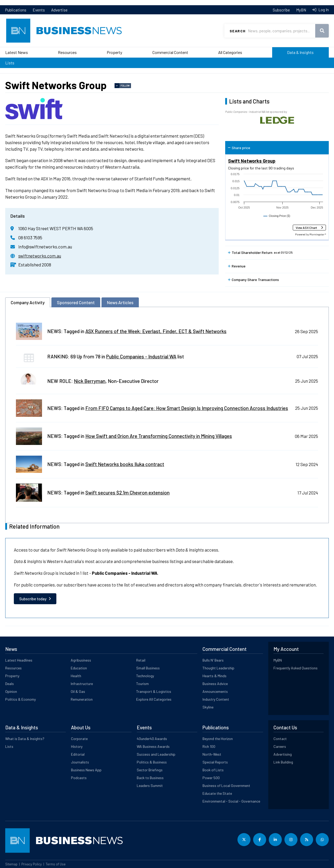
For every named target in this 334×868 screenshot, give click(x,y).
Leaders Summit (150, 786)
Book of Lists (213, 770)
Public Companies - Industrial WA (141, 356)
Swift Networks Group (252, 161)
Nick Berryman (90, 381)
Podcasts (79, 778)
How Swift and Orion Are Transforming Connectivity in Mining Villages (159, 436)
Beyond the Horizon (218, 739)
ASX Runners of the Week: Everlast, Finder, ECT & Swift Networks (156, 331)
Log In (323, 10)
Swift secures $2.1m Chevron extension (127, 493)
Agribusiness (81, 660)
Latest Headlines (19, 660)
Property (114, 52)
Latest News (17, 52)
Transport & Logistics (154, 691)
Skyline (208, 707)
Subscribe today (33, 599)
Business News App (86, 770)
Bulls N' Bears (213, 660)
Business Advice (215, 684)
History (77, 746)
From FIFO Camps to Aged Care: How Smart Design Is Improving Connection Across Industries (187, 408)
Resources (67, 52)
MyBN (301, 10)
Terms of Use (56, 864)
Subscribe (281, 10)
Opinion (11, 691)
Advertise (59, 10)
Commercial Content (170, 52)
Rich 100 (209, 746)
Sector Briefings (150, 770)
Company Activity (28, 302)
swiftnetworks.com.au (40, 256)
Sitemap (11, 864)
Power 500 (211, 778)
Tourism (142, 684)
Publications (16, 10)
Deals (10, 684)
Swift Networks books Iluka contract (125, 464)
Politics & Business (152, 762)
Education (79, 668)
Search (238, 31)
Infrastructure (82, 684)
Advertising (283, 754)
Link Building (283, 762)
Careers (280, 746)
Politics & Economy (20, 699)
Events (39, 10)
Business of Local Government (226, 786)
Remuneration (82, 699)
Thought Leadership (218, 668)
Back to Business (150, 778)
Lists (10, 63)
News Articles (120, 302)
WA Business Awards (153, 746)
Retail (141, 660)
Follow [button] (125, 86)
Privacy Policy (32, 864)
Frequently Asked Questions (296, 668)
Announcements (215, 691)
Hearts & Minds (214, 676)
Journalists (80, 762)
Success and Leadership (156, 754)
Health (76, 676)
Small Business (148, 668)
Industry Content (216, 699)
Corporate (79, 739)
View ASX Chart (306, 228)
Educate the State (217, 793)
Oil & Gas (78, 691)
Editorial (78, 754)
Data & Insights (300, 52)
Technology (145, 676)
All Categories (230, 52)
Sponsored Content (76, 302)
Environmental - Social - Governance (231, 801)
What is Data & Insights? (25, 739)
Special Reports (215, 762)
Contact (280, 739)
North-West (212, 754)
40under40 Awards (152, 739)
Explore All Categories (154, 699)
